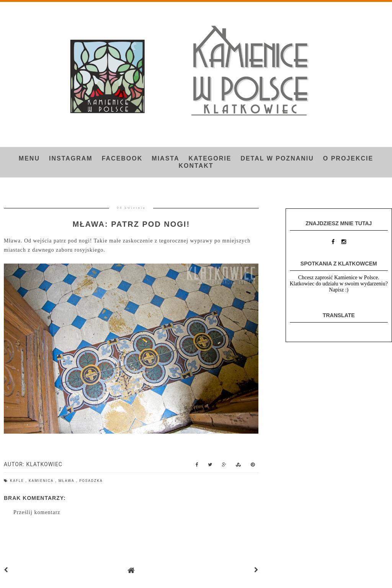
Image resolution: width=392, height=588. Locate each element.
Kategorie (210, 158)
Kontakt (196, 166)
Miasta (165, 158)
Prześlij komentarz (37, 512)
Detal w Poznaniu (277, 158)
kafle (18, 481)
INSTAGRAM (71, 158)
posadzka (91, 481)
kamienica (42, 481)
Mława (67, 481)
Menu (29, 158)
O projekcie (348, 158)
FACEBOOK (122, 158)
